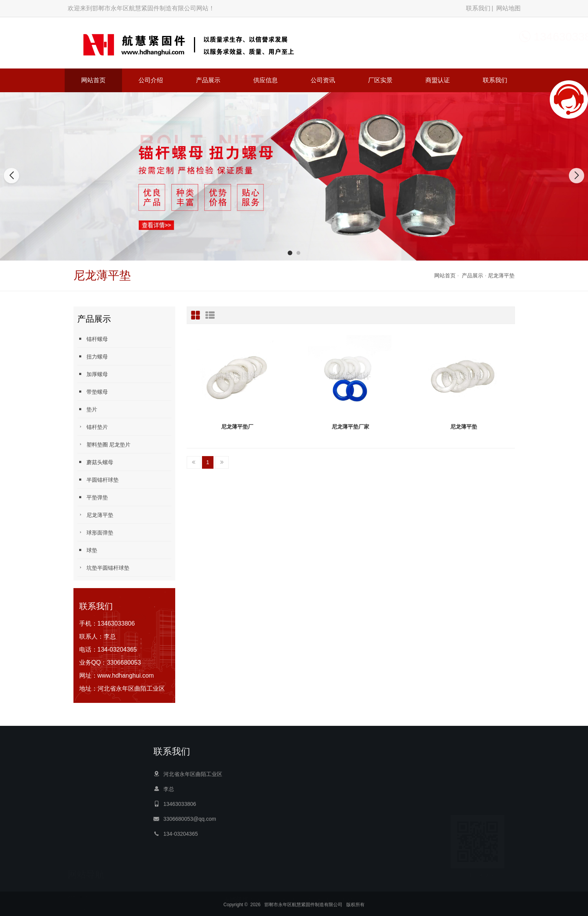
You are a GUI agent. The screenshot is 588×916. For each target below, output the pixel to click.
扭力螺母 (93, 356)
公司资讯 (323, 80)
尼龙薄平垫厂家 (350, 427)
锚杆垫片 (93, 427)
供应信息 (265, 80)
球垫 (87, 550)
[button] (290, 253)
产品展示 (208, 80)
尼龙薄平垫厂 (237, 427)
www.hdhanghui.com (126, 676)
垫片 (87, 409)
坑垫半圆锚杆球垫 (103, 568)
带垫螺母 (93, 392)
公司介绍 (151, 80)
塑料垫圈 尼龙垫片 (104, 444)
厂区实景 (380, 80)
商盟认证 (438, 80)
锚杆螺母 (93, 339)
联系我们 (478, 8)
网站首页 (93, 80)
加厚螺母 (93, 374)
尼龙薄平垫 (501, 275)
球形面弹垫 (95, 532)
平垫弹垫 (93, 497)
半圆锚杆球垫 (98, 480)
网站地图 (508, 8)
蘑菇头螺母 (95, 462)
